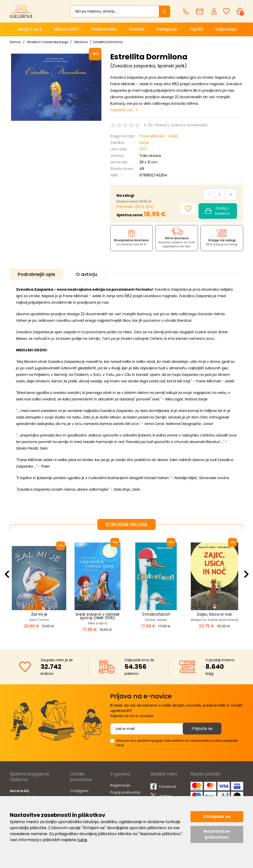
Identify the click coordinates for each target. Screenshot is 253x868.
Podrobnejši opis (37, 274)
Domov (15, 42)
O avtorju (87, 274)
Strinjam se (217, 817)
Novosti (137, 29)
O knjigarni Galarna (79, 794)
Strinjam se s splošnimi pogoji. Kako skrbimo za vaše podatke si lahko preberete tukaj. (177, 743)
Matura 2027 (67, 29)
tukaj (82, 840)
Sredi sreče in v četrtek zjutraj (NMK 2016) (98, 616)
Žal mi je (39, 614)
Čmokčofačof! (156, 614)
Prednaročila (104, 29)
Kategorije (167, 29)
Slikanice (81, 42)
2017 (143, 149)
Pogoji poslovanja (125, 792)
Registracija (120, 785)
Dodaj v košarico (217, 211)
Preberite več (122, 110)
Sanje (144, 143)
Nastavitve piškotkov (217, 834)
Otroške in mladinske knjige (47, 42)
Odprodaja (226, 29)
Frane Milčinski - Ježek (159, 136)
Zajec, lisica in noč (214, 614)
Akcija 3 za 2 (30, 29)
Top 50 (196, 29)
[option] (39, 586)
